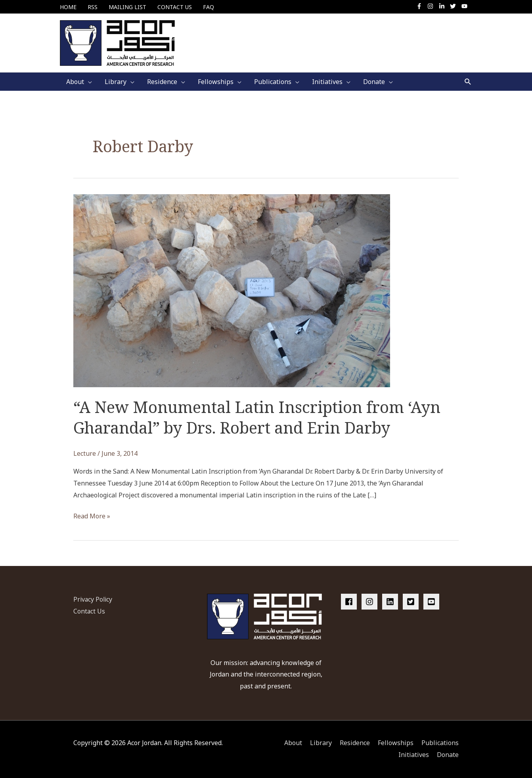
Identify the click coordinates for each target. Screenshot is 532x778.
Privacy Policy (94, 599)
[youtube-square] (432, 602)
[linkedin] (392, 602)
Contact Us (89, 611)
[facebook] (350, 602)
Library (321, 743)
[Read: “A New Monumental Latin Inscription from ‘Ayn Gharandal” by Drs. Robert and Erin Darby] (232, 290)
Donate (448, 755)
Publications (440, 743)
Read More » (92, 517)
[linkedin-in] (444, 6)
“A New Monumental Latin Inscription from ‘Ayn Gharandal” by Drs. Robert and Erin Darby (257, 417)
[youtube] (465, 6)
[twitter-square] (412, 602)
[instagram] (432, 6)
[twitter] (455, 6)
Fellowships (396, 743)
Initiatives (414, 755)
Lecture (85, 453)
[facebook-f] (421, 6)
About (293, 743)
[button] (468, 82)
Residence (355, 743)
